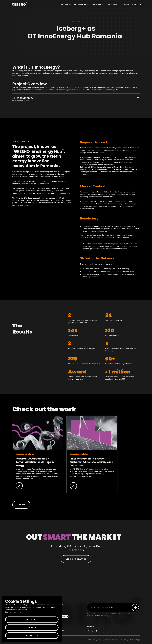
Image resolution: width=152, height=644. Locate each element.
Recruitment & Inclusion (110, 640)
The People (112, 5)
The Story (66, 5)
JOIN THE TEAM (63, 616)
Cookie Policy (124, 640)
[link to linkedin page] (96, 631)
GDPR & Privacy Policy (94, 640)
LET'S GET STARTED (76, 559)
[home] (18, 4)
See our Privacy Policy (14, 612)
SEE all (21, 505)
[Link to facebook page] (88, 631)
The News (125, 5)
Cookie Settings (135, 640)
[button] (81, 5)
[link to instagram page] (92, 631)
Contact (137, 5)
